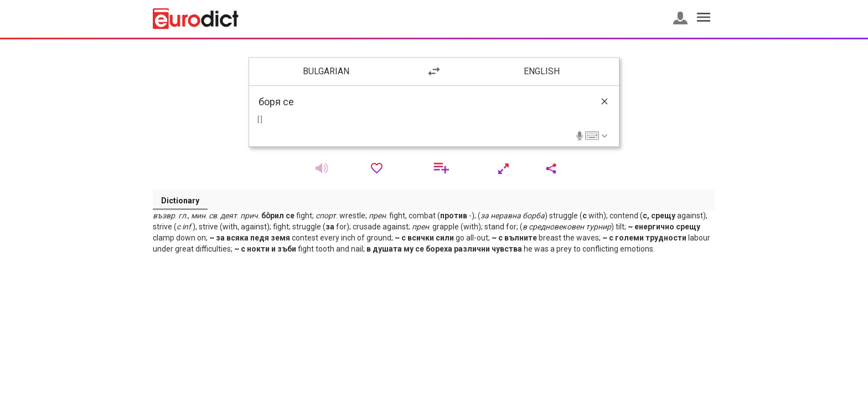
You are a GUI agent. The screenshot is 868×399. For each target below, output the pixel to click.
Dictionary (180, 201)
